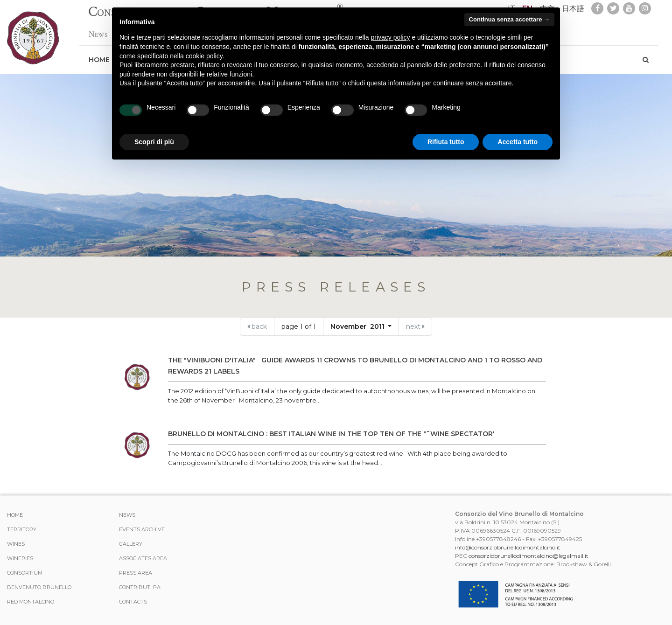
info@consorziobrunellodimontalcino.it (508, 547)
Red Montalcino (31, 602)
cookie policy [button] (204, 56)
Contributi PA (140, 587)
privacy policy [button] (391, 37)
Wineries (20, 558)
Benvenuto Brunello (39, 587)
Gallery (131, 544)
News (98, 30)
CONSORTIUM (25, 573)
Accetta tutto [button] (518, 142)
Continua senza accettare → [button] (509, 19)
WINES (16, 544)
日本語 (573, 9)
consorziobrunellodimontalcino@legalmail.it (528, 556)
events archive (142, 529)
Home (99, 55)
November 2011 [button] (358, 326)
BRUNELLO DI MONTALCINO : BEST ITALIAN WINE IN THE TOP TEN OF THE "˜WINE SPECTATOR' (331, 434)
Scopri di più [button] (154, 142)
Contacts (133, 602)
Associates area (143, 558)
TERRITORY (22, 529)
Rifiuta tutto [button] (446, 142)
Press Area (136, 573)
